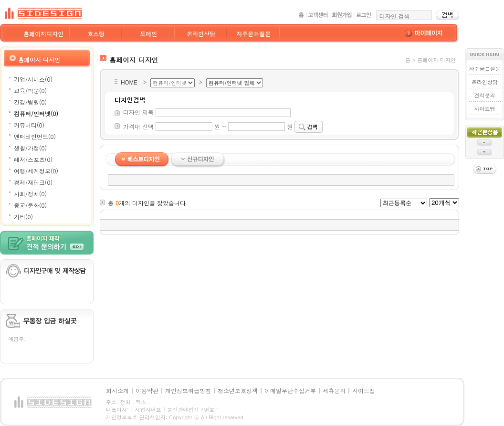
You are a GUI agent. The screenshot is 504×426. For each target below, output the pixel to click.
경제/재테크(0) (33, 182)
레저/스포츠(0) (33, 159)
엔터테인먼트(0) (35, 136)
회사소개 (117, 390)
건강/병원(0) (30, 102)
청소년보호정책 (238, 390)
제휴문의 (334, 390)
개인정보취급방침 (188, 390)
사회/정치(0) (30, 194)
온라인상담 (201, 34)
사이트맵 (484, 109)
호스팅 (96, 34)
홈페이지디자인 (43, 34)
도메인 (148, 34)
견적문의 (484, 95)
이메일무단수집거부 (290, 390)
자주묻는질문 (253, 34)
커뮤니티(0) (29, 125)
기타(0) (23, 217)
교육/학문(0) (30, 91)
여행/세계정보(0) (36, 171)
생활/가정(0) (30, 148)
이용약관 (147, 390)
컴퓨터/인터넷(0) (36, 113)
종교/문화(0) (30, 205)
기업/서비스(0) (33, 79)
